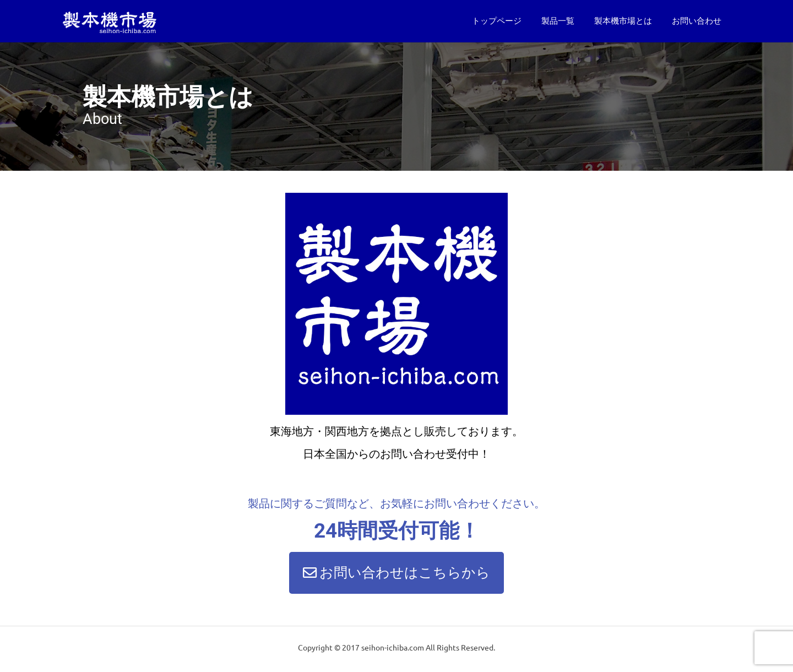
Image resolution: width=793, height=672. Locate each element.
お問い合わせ (697, 21)
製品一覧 (558, 21)
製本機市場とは (623, 21)
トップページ (497, 21)
